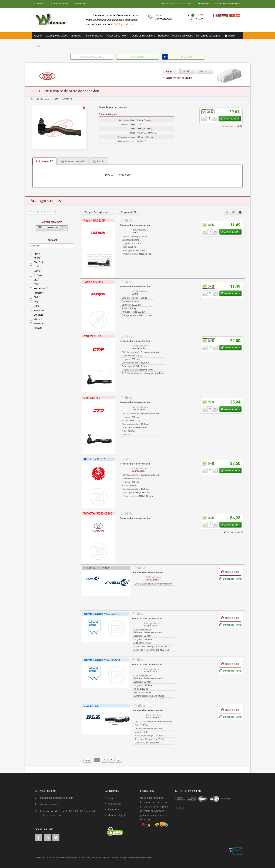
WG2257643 (102, 660)
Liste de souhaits (185, 4)
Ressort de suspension (209, 36)
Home (38, 46)
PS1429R (94, 221)
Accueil (38, 36)
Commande (40, 4)
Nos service (115, 804)
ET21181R (94, 459)
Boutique (76, 36)
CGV (111, 798)
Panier (232, 36)
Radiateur (164, 36)
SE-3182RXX (97, 568)
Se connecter (80, 4)
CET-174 (92, 336)
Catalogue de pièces (126, 24)
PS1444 (93, 282)
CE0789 (92, 398)
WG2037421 (102, 614)
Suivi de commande (60, 4)
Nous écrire (203, 4)
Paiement (113, 809)
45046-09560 (98, 514)
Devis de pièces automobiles (227, 4)
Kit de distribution (94, 36)
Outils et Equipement (143, 36)
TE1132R (93, 706)
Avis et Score (168, 4)
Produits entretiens (183, 36)
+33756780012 (163, 19)
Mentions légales (118, 815)
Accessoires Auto (118, 36)
